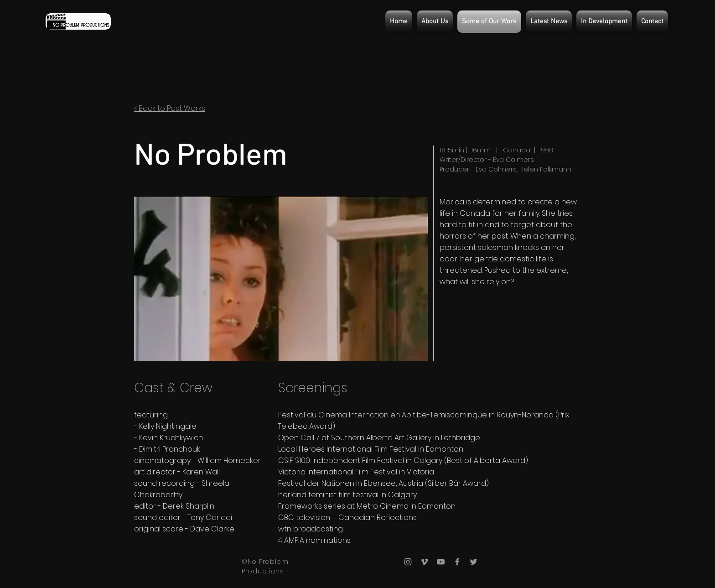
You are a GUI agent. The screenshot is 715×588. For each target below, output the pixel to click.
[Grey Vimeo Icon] (424, 562)
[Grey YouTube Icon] (441, 562)
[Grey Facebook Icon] (457, 562)
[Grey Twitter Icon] (474, 562)
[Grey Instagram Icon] (408, 562)
